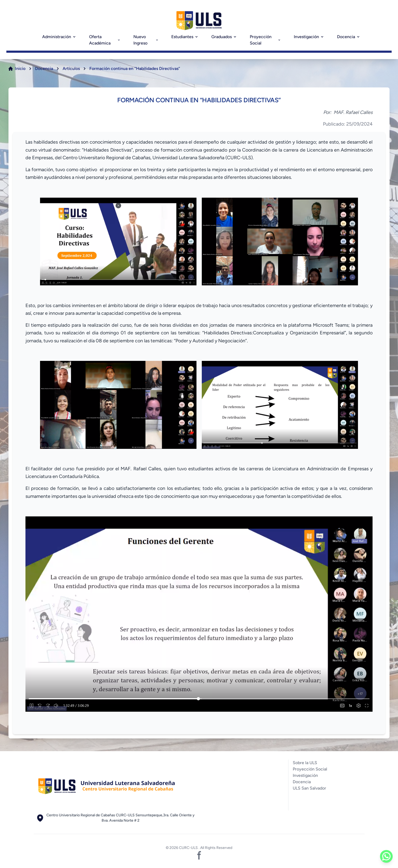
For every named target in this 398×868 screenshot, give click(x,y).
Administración (59, 37)
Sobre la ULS (305, 763)
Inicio (20, 68)
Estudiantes (185, 37)
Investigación (309, 37)
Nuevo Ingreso (146, 40)
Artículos (71, 68)
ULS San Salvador (309, 788)
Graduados (224, 37)
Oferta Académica (105, 40)
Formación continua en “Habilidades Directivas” (135, 68)
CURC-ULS (189, 848)
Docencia (349, 37)
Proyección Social (265, 40)
